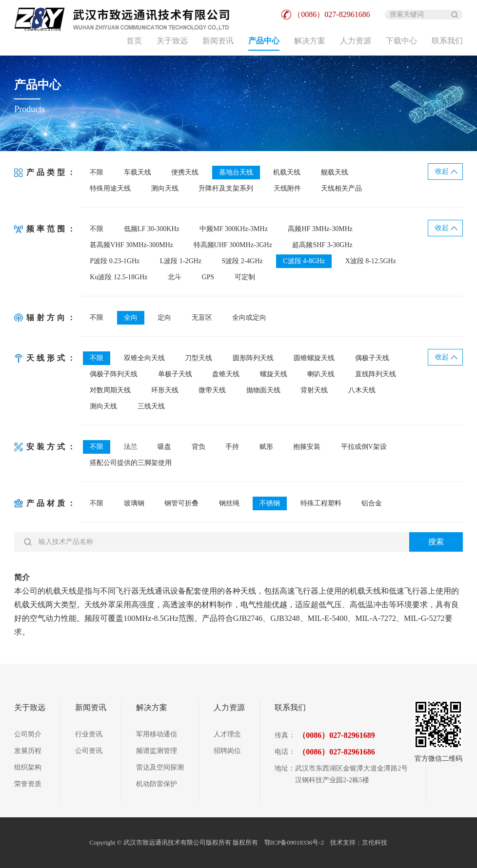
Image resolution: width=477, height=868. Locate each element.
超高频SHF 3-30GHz (322, 245)
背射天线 (314, 390)
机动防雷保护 (157, 784)
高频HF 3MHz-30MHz (320, 229)
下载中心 (401, 41)
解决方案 (310, 41)
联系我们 (447, 41)
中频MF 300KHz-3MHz (234, 229)
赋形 (266, 447)
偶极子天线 (372, 358)
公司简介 (28, 734)
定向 (164, 318)
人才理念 (227, 734)
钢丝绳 (229, 503)
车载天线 (138, 172)
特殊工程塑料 (321, 503)
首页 (134, 41)
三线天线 (151, 406)
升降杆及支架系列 (226, 188)
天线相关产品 (341, 188)
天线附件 (287, 188)
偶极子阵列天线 (114, 374)
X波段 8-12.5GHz (371, 261)
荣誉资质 (28, 784)
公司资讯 (89, 751)
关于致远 (172, 41)
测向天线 (165, 188)
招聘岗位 (227, 751)
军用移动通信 (157, 734)
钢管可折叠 (181, 503)
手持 (232, 447)
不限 (97, 172)
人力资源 (356, 41)
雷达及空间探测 (160, 767)
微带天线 (212, 390)
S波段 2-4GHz (242, 261)
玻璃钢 (134, 503)
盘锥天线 (226, 374)
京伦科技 (375, 842)
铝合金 (372, 503)
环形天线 (165, 390)
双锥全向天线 (144, 358)
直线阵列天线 (376, 374)
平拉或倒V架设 (364, 447)
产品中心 (264, 41)
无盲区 (202, 318)
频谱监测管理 (157, 751)
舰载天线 (335, 172)
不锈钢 (270, 503)
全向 (131, 318)
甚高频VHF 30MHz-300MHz (131, 245)
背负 (199, 447)
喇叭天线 (321, 374)
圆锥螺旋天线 (314, 358)
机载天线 (287, 172)
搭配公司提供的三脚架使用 (131, 463)
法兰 (131, 447)
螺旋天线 (274, 374)
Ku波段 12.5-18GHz (119, 277)
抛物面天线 (263, 390)
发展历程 (28, 751)
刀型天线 (199, 358)
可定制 (245, 277)
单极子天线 (175, 374)
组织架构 (28, 767)
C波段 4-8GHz (304, 261)
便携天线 (185, 172)
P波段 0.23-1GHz (115, 261)
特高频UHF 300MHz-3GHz (233, 245)
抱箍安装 (307, 447)
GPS (208, 277)
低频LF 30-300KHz (152, 229)
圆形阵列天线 (253, 358)
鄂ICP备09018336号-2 (295, 842)
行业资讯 (89, 734)
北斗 (175, 277)
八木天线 (362, 390)
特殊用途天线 (110, 188)
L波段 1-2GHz (181, 261)
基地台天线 (236, 172)
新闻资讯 (218, 41)
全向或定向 (249, 318)
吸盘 (164, 447)
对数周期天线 (110, 390)
